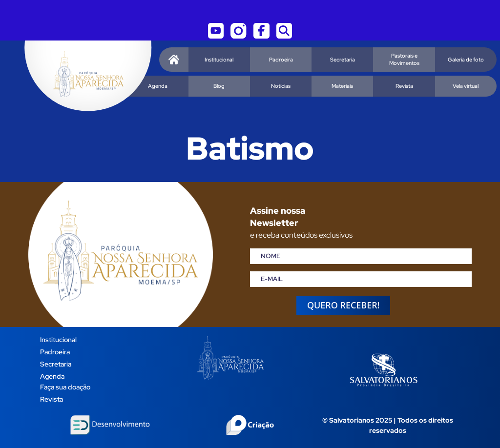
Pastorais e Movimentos (404, 59)
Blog (219, 86)
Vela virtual (466, 86)
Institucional (219, 60)
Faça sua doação (65, 387)
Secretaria (343, 60)
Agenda (158, 86)
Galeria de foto (466, 60)
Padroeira (281, 60)
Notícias (281, 86)
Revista (404, 86)
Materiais (342, 86)
